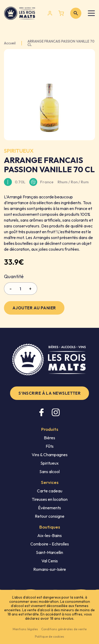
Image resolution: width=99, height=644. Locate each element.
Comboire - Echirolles (50, 544)
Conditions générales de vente (64, 629)
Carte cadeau (50, 491)
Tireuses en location (50, 499)
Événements (49, 508)
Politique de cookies (49, 636)
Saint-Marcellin (49, 552)
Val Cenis (50, 561)
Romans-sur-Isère (50, 569)
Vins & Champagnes (50, 455)
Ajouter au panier (34, 308)
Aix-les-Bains (49, 535)
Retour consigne (50, 516)
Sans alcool (49, 472)
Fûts (50, 446)
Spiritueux (49, 463)
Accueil (10, 43)
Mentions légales (25, 629)
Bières (49, 438)
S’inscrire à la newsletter (50, 393)
